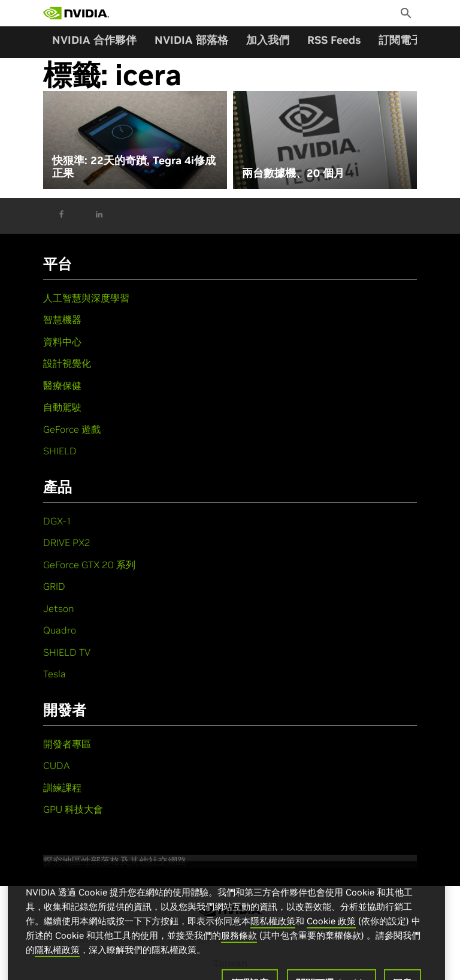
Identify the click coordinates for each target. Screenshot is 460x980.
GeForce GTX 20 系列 (89, 565)
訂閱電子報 (405, 40)
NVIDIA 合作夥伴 (94, 40)
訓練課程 (62, 788)
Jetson (59, 608)
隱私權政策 (273, 933)
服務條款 (239, 947)
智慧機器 (62, 319)
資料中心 (62, 342)
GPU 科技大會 (73, 809)
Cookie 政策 (331, 933)
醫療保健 (62, 385)
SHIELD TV (67, 652)
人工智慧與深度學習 (86, 298)
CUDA (56, 765)
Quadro (60, 630)
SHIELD (60, 451)
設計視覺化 (67, 363)
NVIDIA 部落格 (191, 40)
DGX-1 (57, 521)
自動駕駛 (62, 407)
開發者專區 (67, 744)
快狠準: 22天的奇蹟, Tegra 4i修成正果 (134, 167)
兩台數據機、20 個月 (293, 173)
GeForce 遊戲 (72, 429)
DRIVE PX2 (67, 542)
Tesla (55, 674)
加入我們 (268, 40)
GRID (54, 586)
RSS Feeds (334, 40)
